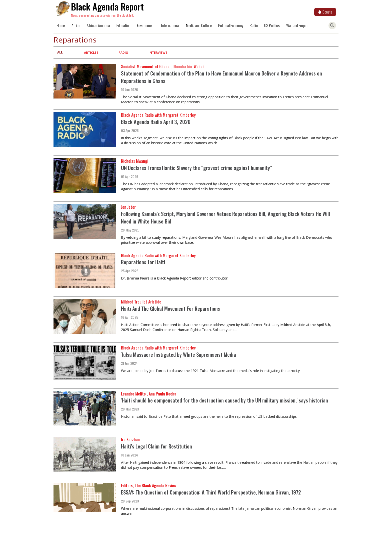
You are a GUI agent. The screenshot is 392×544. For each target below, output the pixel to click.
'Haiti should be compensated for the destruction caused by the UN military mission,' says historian (224, 400)
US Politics (272, 25)
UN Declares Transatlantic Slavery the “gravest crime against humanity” (196, 168)
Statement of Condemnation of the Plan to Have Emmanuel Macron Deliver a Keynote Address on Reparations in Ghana (221, 77)
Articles (91, 53)
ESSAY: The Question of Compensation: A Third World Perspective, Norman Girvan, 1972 (211, 492)
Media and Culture (199, 25)
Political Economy (231, 25)
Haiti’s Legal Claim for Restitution (156, 446)
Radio (254, 25)
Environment (146, 25)
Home (61, 25)
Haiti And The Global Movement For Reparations (170, 308)
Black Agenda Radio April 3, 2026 (156, 122)
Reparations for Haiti (143, 262)
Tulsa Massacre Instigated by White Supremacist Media (178, 354)
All (60, 52)
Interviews (158, 53)
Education (123, 25)
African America (98, 25)
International (170, 25)
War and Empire (297, 25)
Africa (76, 25)
